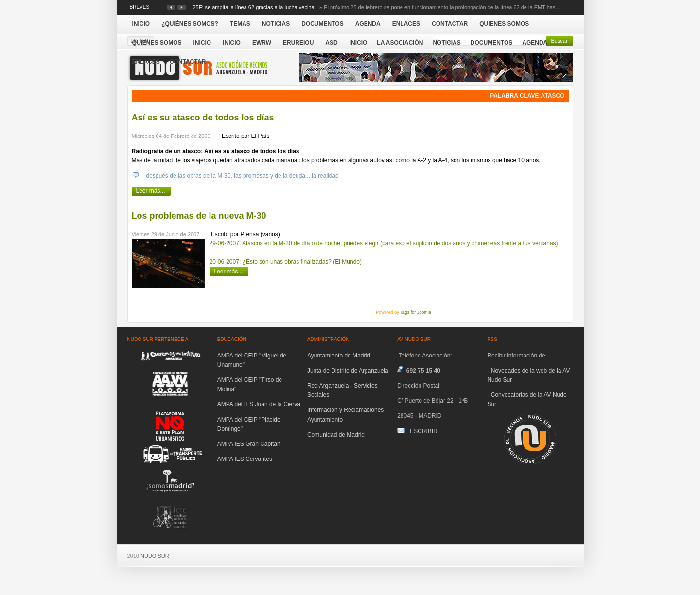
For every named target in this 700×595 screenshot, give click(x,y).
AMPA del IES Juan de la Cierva (259, 404)
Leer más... (151, 191)
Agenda (535, 43)
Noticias (446, 43)
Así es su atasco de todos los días (203, 118)
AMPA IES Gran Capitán (249, 444)
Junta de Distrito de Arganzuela (348, 371)
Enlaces (146, 62)
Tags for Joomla (416, 312)
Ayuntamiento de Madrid (339, 356)
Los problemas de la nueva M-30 (199, 216)
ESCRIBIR (424, 431)
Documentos (491, 43)
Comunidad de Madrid (336, 435)
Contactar (188, 62)
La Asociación (400, 43)
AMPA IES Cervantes (245, 459)
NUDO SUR (155, 556)
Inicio (359, 43)
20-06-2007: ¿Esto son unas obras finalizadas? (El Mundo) (286, 262)
